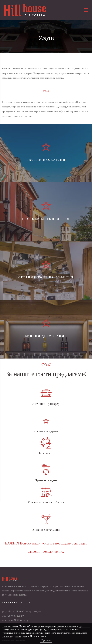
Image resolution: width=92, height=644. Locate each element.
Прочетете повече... (39, 636)
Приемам (46, 640)
